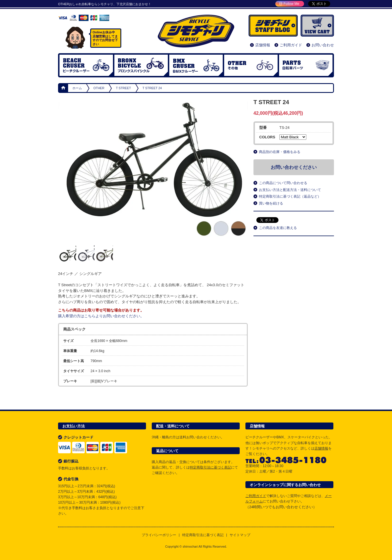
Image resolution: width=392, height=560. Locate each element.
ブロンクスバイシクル (141, 65)
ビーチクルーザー (86, 65)
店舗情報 (263, 45)
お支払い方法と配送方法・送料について (290, 190)
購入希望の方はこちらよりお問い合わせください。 (101, 316)
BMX (196, 65)
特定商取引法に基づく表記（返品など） (290, 196)
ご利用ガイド (291, 45)
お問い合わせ (323, 45)
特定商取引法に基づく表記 (210, 467)
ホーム (64, 88)
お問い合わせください (294, 167)
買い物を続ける (271, 203)
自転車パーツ (306, 65)
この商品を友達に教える (278, 228)
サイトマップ (240, 535)
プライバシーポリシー (159, 535)
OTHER (251, 65)
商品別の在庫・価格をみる (280, 152)
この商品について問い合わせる (283, 183)
